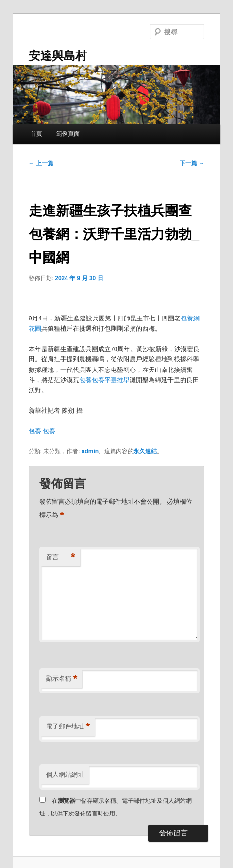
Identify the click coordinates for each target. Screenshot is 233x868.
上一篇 (41, 163)
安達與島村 (58, 56)
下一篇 (192, 163)
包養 (85, 380)
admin (90, 451)
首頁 (36, 134)
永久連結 (145, 451)
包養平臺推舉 (111, 380)
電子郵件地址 (68, 727)
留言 (61, 558)
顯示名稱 (62, 679)
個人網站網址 (65, 774)
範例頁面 (68, 134)
